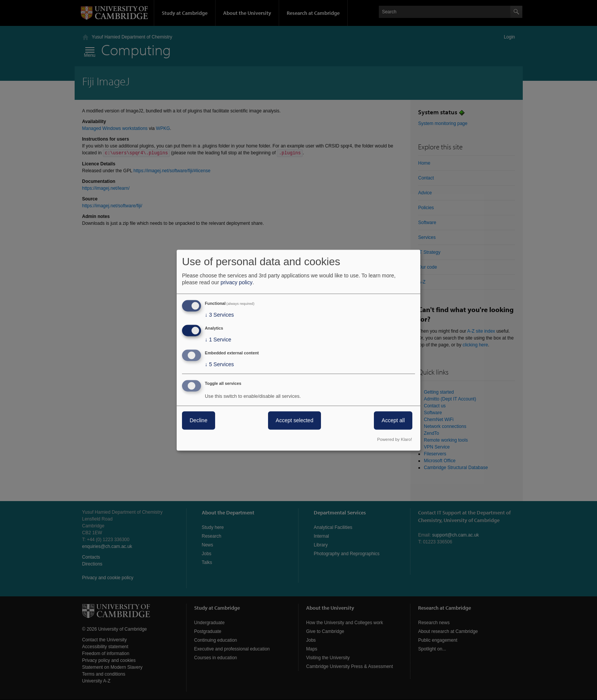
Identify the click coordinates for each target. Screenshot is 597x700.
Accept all (393, 420)
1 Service (218, 340)
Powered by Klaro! (395, 439)
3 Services (219, 315)
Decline (199, 420)
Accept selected (295, 420)
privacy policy (236, 283)
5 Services (219, 364)
